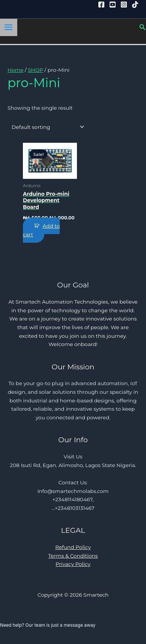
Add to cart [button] (41, 230)
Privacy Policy (73, 564)
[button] (143, 27)
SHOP (35, 70)
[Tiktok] (135, 5)
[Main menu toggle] (9, 27)
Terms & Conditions (73, 556)
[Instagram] (124, 5)
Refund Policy (73, 547)
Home (15, 70)
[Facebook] (101, 5)
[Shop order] (47, 127)
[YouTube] (113, 5)
